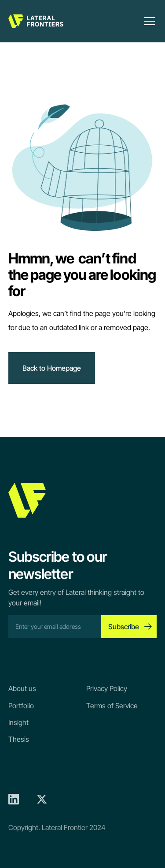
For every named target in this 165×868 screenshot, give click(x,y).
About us (22, 688)
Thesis (19, 739)
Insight (18, 722)
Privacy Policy (107, 688)
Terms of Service (112, 706)
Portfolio (21, 706)
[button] (148, 21)
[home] (36, 21)
